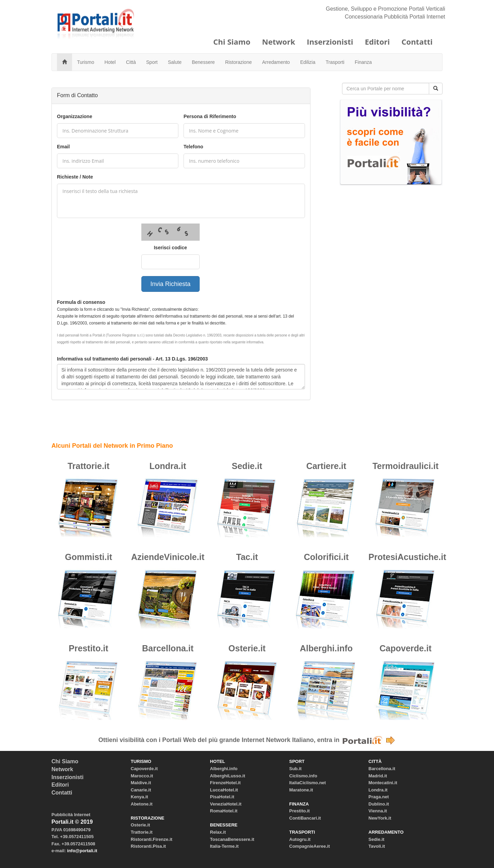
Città (131, 62)
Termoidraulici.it (406, 466)
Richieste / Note (75, 177)
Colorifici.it (326, 557)
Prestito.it (88, 648)
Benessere (203, 62)
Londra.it (168, 466)
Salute (175, 62)
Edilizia (308, 62)
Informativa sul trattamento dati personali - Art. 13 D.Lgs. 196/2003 (132, 359)
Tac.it (247, 557)
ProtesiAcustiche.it (407, 557)
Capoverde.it (405, 648)
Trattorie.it (89, 466)
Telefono (193, 147)
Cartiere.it (326, 466)
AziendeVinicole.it (168, 557)
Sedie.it (247, 466)
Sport (152, 62)
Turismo (86, 62)
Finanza (363, 62)
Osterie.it (247, 648)
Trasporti (335, 62)
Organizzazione (75, 116)
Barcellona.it (168, 648)
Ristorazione (238, 62)
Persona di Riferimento (210, 116)
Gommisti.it (89, 557)
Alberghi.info (326, 648)
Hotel (110, 62)
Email (63, 147)
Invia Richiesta (170, 284)
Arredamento (276, 62)
